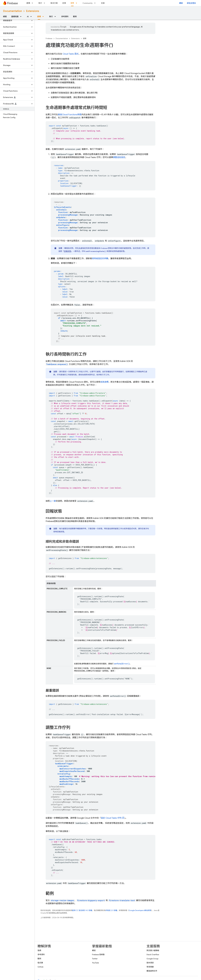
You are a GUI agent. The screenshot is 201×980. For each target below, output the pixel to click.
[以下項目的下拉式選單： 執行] (45, 3)
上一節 (53, 501)
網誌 (181, 3)
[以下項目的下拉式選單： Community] (96, 3)
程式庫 (40, 963)
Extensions (33, 11)
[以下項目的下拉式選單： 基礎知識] (22, 17)
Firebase (49, 38)
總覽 (5, 17)
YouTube (95, 963)
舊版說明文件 (152, 971)
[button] (15, 20)
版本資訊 (150, 963)
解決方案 (54, 3)
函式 (71, 54)
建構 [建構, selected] (39, 17)
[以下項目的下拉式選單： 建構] (33, 3)
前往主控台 (191, 3)
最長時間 (70, 115)
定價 (64, 3)
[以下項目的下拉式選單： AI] (32, 17)
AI (28, 17)
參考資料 (65, 17)
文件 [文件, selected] (72, 3)
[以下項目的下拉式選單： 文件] (77, 3)
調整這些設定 (119, 157)
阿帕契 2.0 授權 (111, 910)
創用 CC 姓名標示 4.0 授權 (82, 910)
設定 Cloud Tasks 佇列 (111, 818)
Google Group (152, 959)
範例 (75, 17)
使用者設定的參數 (100, 259)
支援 (103, 3)
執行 (40, 3)
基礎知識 (15, 17)
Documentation (12, 11)
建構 (28, 3)
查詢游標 (104, 382)
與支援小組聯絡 (153, 950)
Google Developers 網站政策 (140, 910)
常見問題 (150, 967)
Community (88, 3)
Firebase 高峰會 (98, 955)
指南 (39, 950)
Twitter (95, 959)
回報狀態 (67, 251)
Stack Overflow (153, 955)
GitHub (40, 967)
